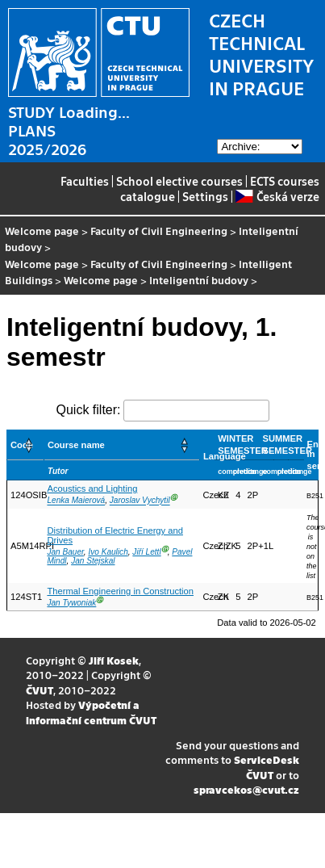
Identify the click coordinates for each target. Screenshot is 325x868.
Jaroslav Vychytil (140, 501)
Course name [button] (76, 445)
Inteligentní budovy (199, 280)
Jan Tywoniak (71, 603)
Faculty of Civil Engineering (159, 231)
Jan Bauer (65, 552)
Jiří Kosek (114, 660)
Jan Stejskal (93, 561)
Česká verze (277, 196)
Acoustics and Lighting (92, 489)
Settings (205, 196)
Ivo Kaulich (108, 552)
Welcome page (42, 231)
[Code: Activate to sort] (26, 445)
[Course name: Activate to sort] (121, 445)
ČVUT (40, 690)
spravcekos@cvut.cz (246, 789)
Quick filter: (88, 410)
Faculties (85, 181)
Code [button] (22, 445)
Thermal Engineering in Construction (120, 591)
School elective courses (179, 181)
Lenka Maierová (76, 501)
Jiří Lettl (146, 552)
